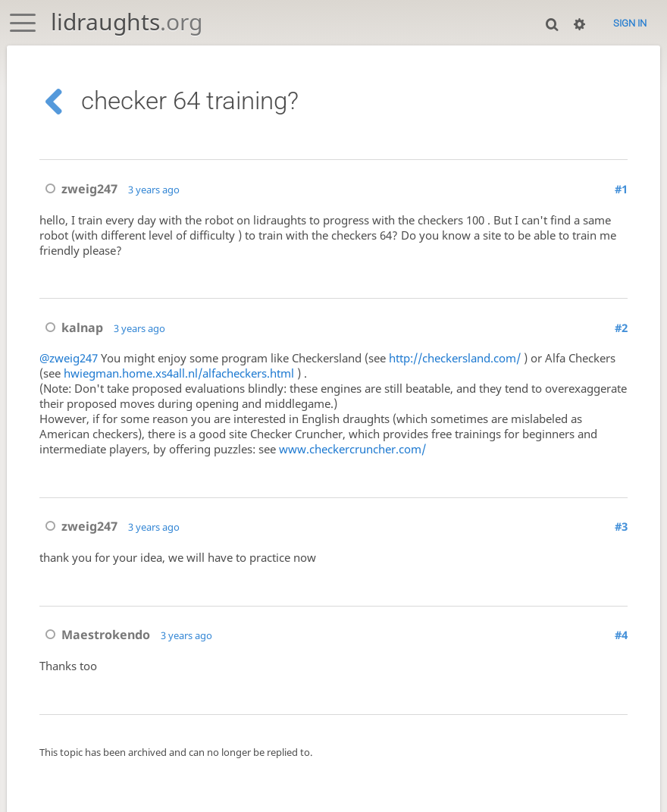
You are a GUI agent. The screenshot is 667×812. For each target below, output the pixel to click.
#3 (621, 528)
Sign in (630, 23)
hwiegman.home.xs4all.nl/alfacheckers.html (179, 374)
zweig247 (78, 189)
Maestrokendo (95, 636)
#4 (621, 636)
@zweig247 (69, 359)
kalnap (71, 328)
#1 (621, 189)
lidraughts (127, 22)
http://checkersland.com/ (455, 359)
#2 (621, 328)
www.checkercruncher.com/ (352, 450)
